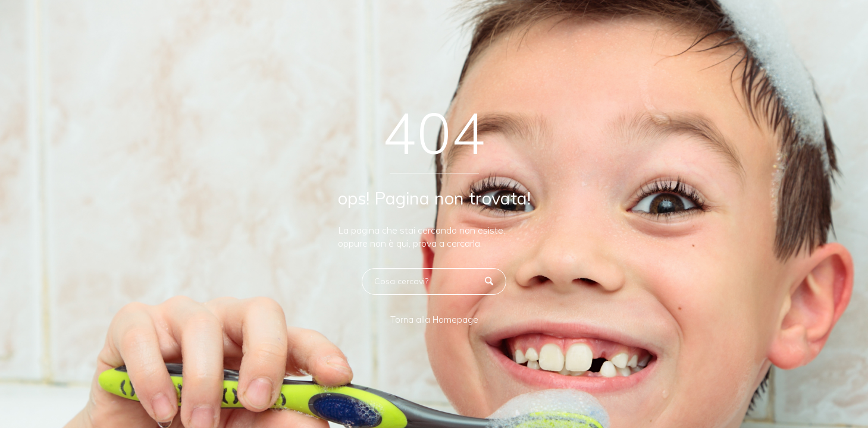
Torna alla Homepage (434, 320)
